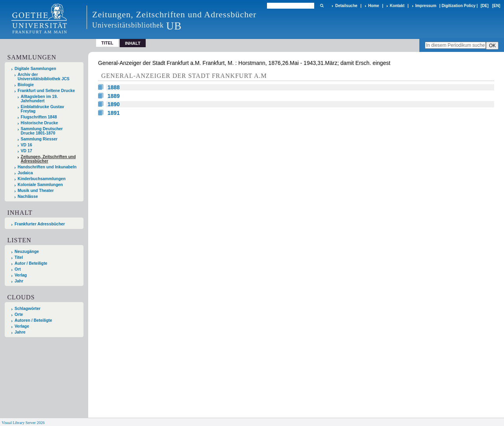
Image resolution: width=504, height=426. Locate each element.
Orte (19, 314)
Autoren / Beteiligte (33, 320)
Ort (18, 269)
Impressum (426, 6)
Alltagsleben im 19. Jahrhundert (39, 99)
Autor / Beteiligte (31, 263)
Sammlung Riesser (39, 139)
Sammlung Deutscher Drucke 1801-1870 (42, 131)
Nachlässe (28, 196)
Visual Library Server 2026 (23, 423)
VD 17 (27, 151)
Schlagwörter (28, 309)
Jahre (20, 332)
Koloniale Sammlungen (40, 185)
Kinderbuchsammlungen (42, 179)
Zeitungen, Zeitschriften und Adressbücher (48, 159)
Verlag (21, 275)
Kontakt (397, 6)
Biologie (26, 85)
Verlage (22, 326)
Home (374, 6)
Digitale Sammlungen (35, 69)
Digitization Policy (458, 6)
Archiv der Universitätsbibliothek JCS (44, 77)
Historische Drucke (40, 123)
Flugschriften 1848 (39, 117)
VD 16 (27, 145)
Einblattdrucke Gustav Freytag (43, 109)
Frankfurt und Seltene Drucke (46, 91)
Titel (107, 43)
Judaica (25, 173)
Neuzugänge (27, 252)
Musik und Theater (36, 191)
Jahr (19, 281)
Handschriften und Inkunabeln (47, 167)
